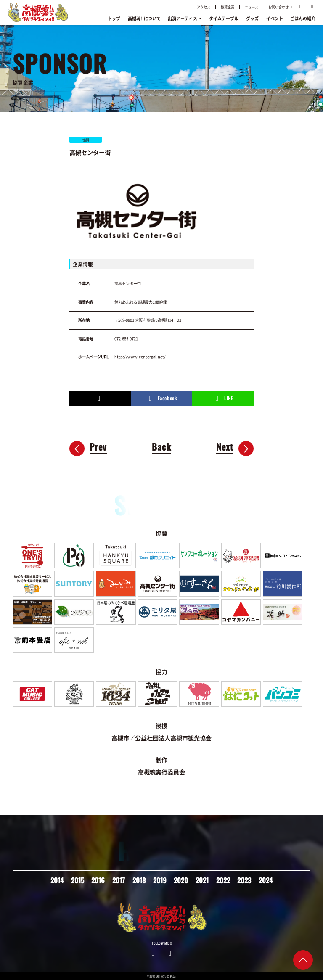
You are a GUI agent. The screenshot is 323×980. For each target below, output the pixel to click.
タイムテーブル (224, 18)
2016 (98, 880)
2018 (139, 880)
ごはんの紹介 (303, 18)
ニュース (252, 7)
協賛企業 (228, 7)
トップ (114, 18)
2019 (160, 880)
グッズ (252, 18)
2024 (266, 880)
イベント (275, 18)
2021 (202, 880)
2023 (244, 880)
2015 (78, 880)
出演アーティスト (185, 18)
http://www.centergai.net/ (140, 357)
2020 (181, 880)
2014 (57, 880)
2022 (223, 880)
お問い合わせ (281, 7)
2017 (119, 880)
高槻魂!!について (144, 18)
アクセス (204, 7)
